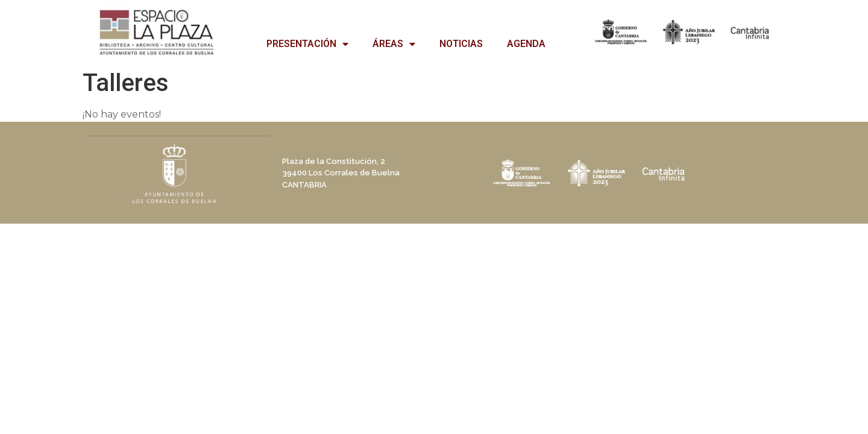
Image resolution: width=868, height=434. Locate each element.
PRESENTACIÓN (307, 44)
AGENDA (526, 44)
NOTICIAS (461, 44)
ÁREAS (394, 44)
